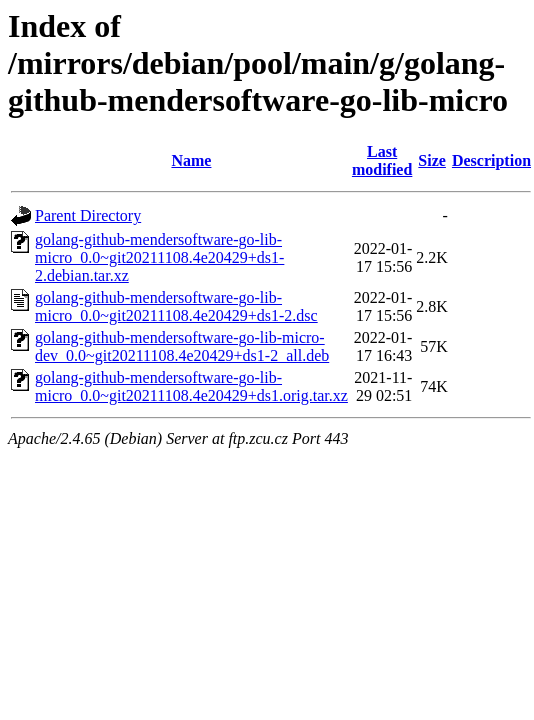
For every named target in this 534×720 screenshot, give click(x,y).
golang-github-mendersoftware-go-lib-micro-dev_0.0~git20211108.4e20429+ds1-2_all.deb (182, 346)
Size (432, 160)
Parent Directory (88, 215)
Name (191, 160)
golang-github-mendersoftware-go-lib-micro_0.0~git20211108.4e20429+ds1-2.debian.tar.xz (159, 257)
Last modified (382, 160)
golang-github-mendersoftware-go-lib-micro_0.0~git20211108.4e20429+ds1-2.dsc (176, 306)
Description (491, 160)
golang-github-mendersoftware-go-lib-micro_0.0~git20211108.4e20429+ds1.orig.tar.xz (191, 386)
